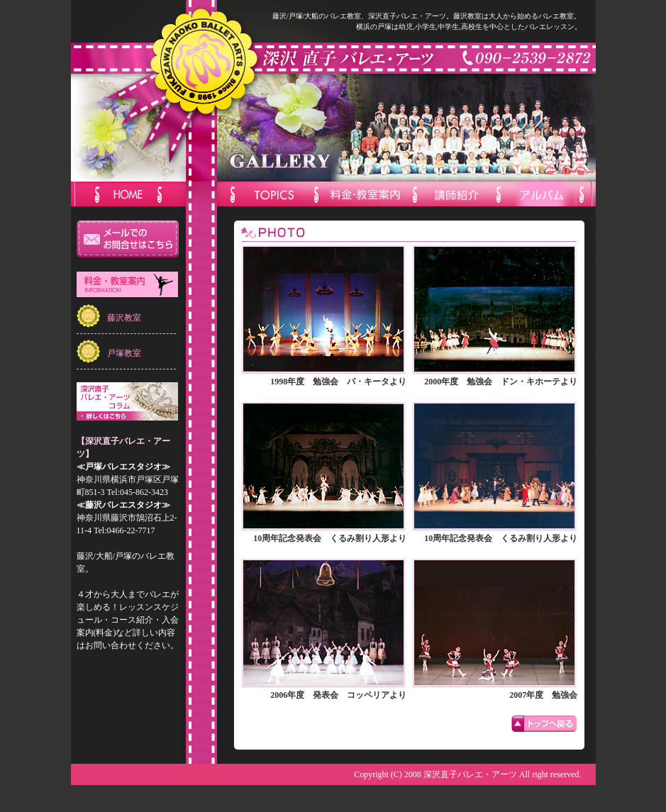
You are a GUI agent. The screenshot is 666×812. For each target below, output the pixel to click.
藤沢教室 (124, 318)
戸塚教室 (124, 353)
